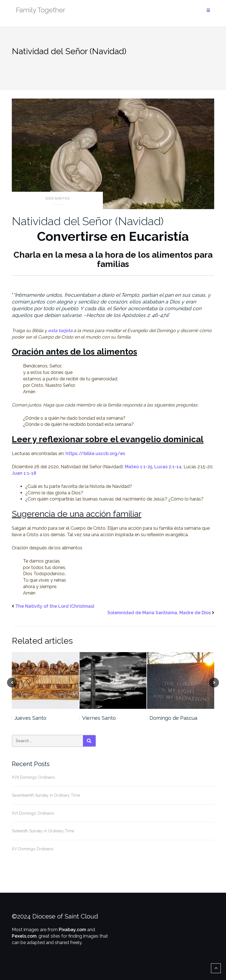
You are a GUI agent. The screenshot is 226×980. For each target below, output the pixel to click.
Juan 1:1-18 (24, 473)
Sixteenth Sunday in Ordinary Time (43, 831)
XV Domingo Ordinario (33, 849)
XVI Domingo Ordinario (33, 813)
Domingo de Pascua (173, 718)
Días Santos (57, 198)
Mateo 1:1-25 (139, 467)
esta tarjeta (60, 331)
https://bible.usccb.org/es (95, 454)
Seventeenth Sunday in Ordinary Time (46, 795)
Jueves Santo (30, 718)
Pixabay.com (72, 930)
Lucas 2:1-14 (168, 467)
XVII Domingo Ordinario (33, 777)
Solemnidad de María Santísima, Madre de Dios (159, 613)
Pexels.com (24, 936)
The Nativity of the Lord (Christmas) (55, 606)
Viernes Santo (99, 718)
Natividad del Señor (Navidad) (88, 221)
